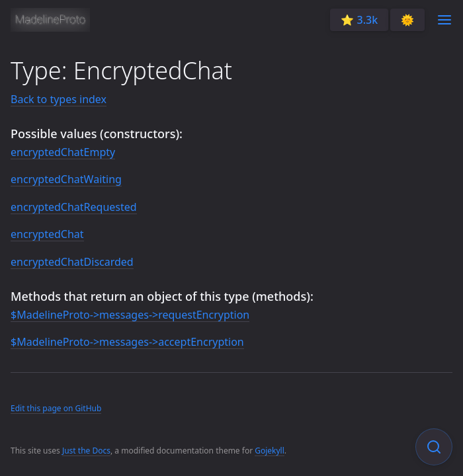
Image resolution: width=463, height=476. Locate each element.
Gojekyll (270, 451)
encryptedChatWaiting (66, 179)
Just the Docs (86, 451)
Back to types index (59, 99)
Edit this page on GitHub (56, 408)
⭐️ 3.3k (359, 20)
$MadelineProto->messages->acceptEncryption (127, 342)
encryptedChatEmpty (63, 152)
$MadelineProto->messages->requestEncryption (130, 315)
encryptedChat (47, 234)
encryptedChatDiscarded (72, 262)
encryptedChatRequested (74, 207)
